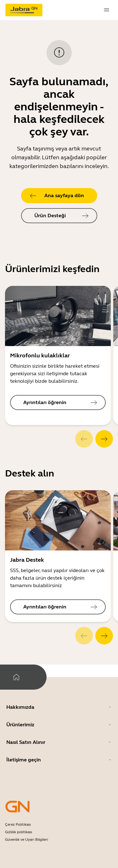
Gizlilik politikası (19, 832)
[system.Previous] (84, 439)
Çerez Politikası (18, 824)
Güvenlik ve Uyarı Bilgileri (27, 839)
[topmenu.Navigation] (107, 10)
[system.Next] (104, 439)
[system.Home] (16, 677)
